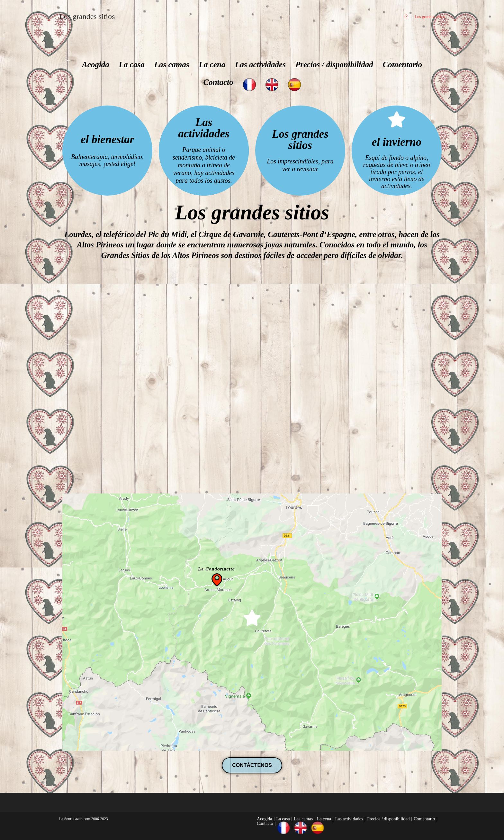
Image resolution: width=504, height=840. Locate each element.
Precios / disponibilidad (334, 65)
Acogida (96, 65)
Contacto (218, 82)
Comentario (402, 65)
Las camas (172, 65)
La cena (212, 65)
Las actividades (260, 65)
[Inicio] (406, 17)
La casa (132, 65)
